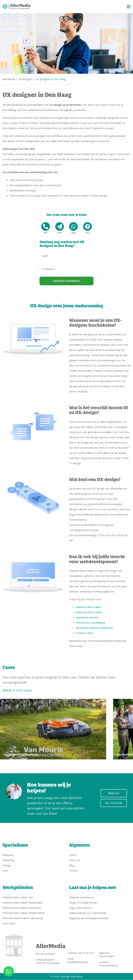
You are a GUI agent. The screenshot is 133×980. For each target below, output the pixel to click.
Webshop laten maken (89, 612)
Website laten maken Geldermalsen (24, 913)
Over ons (75, 860)
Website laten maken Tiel (18, 897)
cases (79, 646)
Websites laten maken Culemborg (23, 918)
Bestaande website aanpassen (94, 628)
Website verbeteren (81, 897)
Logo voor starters (81, 908)
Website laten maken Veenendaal (22, 902)
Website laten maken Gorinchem (22, 908)
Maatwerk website (87, 617)
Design (7, 865)
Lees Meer (9, 923)
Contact (74, 870)
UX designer (25, 79)
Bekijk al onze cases (17, 690)
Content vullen (85, 633)
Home (73, 855)
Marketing (9, 860)
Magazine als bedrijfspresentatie (89, 918)
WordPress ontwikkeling (90, 623)
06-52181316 (114, 803)
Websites (8, 855)
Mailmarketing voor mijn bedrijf (88, 913)
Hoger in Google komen (83, 902)
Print (5, 870)
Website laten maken (89, 607)
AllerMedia (9, 79)
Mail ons (114, 793)
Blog (72, 865)
